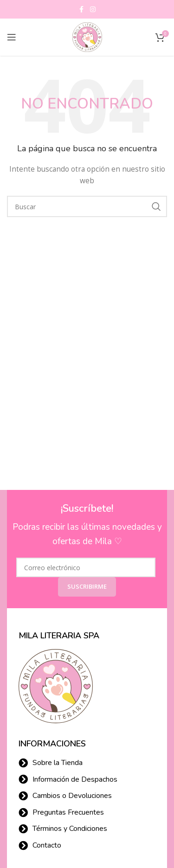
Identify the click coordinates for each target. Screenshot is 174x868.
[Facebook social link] (82, 10)
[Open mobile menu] (12, 37)
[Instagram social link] (93, 10)
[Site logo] (87, 36)
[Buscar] (87, 206)
